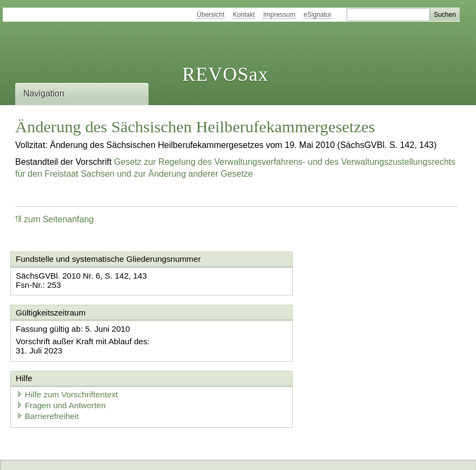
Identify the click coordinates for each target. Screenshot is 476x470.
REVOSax (225, 74)
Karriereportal (188, 452)
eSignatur (317, 15)
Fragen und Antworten (296, 340)
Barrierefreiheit (282, 351)
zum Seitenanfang (54, 219)
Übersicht (211, 15)
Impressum (279, 15)
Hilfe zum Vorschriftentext (302, 329)
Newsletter (132, 452)
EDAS (236, 452)
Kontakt (244, 15)
